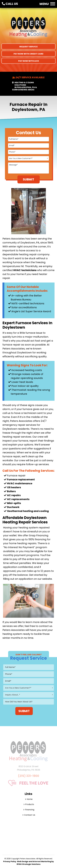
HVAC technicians (25, 270)
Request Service (28, 47)
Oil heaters (14, 487)
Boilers (11, 491)
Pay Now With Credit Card (28, 54)
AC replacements (18, 499)
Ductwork (13, 507)
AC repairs (14, 495)
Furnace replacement (21, 479)
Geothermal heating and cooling (28, 511)
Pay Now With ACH (29, 61)
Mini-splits (14, 503)
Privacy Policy (10, 861)
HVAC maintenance (20, 483)
